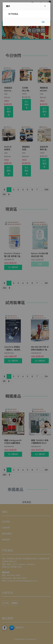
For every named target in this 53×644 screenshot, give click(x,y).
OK (43, 22)
